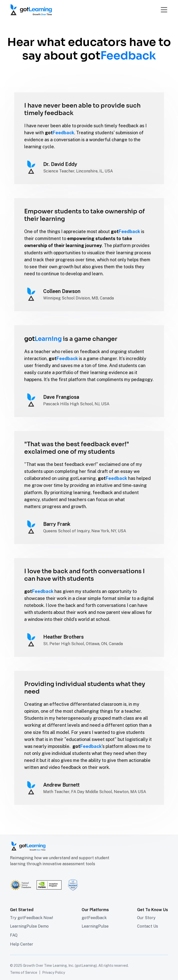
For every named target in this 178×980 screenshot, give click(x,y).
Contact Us (148, 926)
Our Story (146, 918)
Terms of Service (24, 973)
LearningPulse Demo (29, 926)
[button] (163, 10)
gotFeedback (94, 918)
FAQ (14, 935)
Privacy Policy (54, 973)
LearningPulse (95, 926)
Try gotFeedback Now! (32, 918)
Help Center (22, 944)
